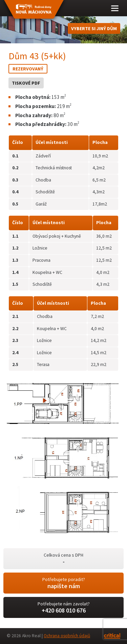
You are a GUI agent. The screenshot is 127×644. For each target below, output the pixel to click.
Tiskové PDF (26, 83)
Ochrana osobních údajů (67, 636)
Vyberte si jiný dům (94, 28)
